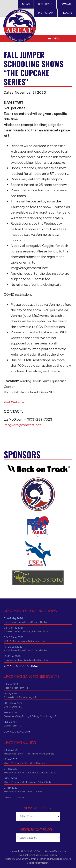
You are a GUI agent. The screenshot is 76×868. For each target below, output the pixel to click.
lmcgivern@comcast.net (22, 425)
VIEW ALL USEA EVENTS (17, 732)
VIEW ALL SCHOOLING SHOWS (21, 666)
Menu (57, 38)
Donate (66, 4)
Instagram (46, 13)
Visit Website (14, 402)
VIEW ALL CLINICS (14, 798)
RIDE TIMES (45, 4)
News (26, 4)
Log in (68, 13)
